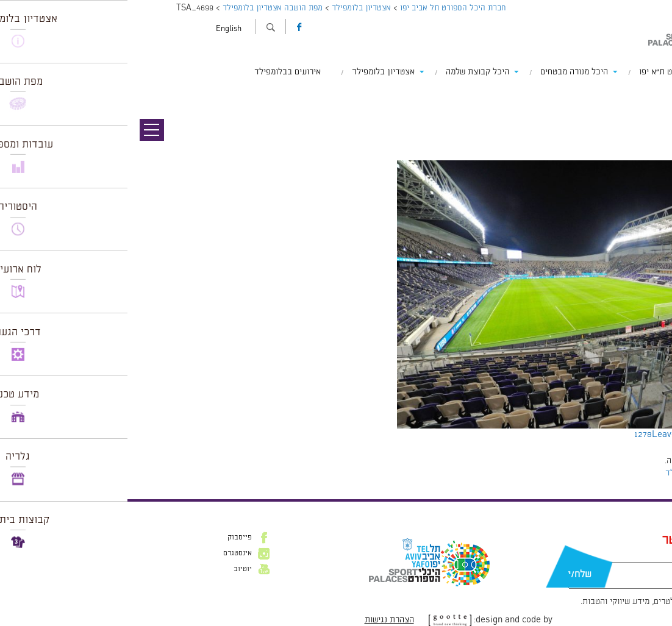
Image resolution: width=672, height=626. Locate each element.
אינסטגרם (110, 553)
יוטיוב (115, 569)
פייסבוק (112, 538)
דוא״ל (604, 556)
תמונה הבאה (651, 107)
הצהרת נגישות (262, 620)
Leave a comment (560, 435)
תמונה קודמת (649, 94)
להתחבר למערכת (632, 461)
